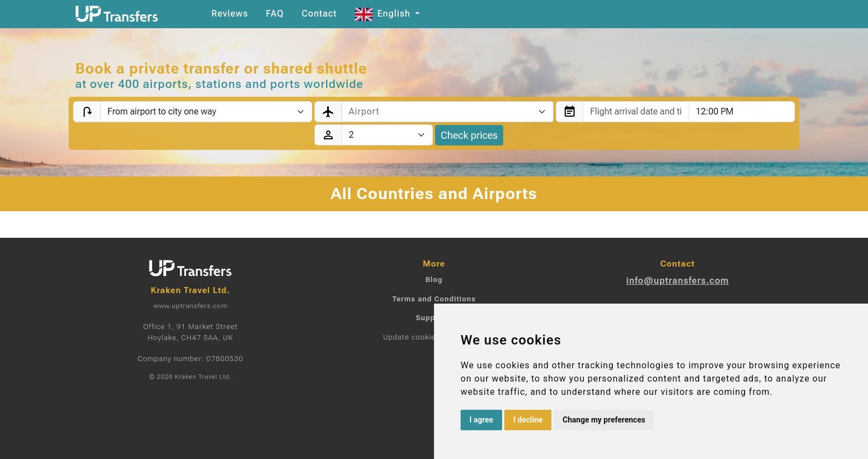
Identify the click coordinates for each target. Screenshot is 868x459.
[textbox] (441, 112)
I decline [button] (528, 420)
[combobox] (448, 112)
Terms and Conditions (434, 299)
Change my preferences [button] (604, 420)
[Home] (117, 14)
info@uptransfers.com (678, 281)
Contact (319, 14)
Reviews (230, 14)
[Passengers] (387, 135)
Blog (434, 280)
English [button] (384, 14)
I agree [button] (481, 420)
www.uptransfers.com (190, 306)
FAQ (275, 14)
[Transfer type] (206, 112)
